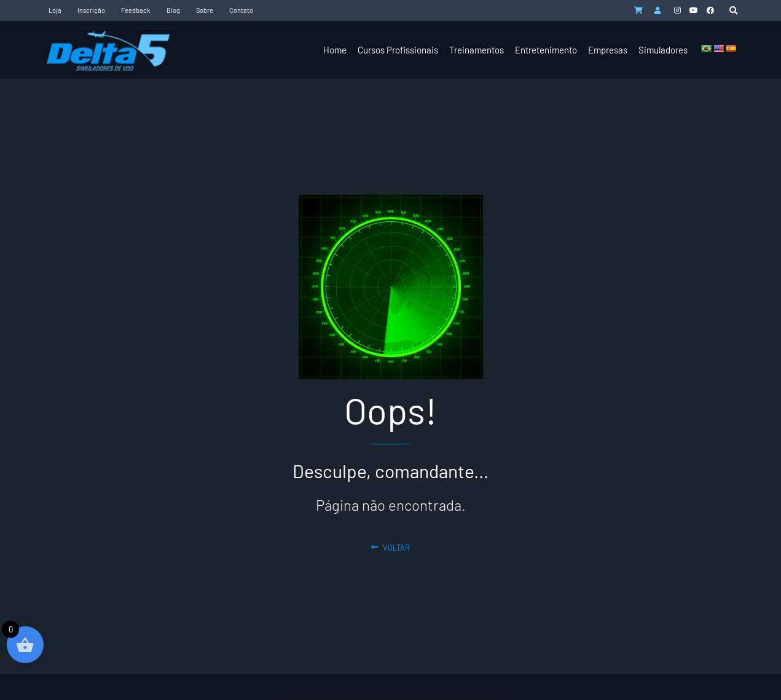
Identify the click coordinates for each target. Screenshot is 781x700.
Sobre (205, 10)
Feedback (136, 10)
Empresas (608, 50)
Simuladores (663, 50)
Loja (55, 10)
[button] (734, 11)
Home (335, 50)
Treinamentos (477, 50)
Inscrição (91, 10)
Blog (173, 10)
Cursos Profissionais (398, 50)
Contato (241, 10)
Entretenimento (546, 50)
